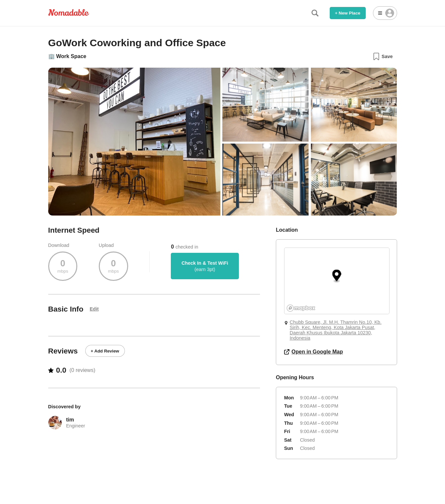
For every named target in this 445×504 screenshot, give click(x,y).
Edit (94, 309)
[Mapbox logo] (301, 308)
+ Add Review (105, 351)
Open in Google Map (314, 352)
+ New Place (348, 13)
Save (383, 56)
